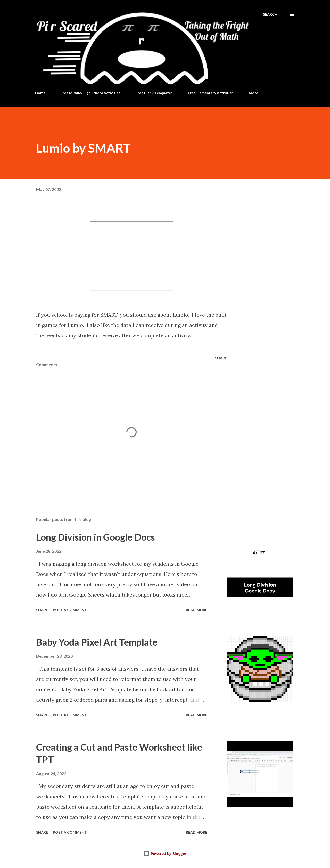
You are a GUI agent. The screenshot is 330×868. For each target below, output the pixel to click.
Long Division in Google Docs (96, 537)
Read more (197, 610)
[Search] (270, 14)
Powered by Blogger (165, 853)
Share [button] (221, 358)
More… (255, 93)
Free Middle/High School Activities (90, 93)
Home (40, 93)
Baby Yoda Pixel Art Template (97, 642)
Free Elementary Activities (211, 93)
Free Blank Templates (154, 93)
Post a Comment (70, 610)
